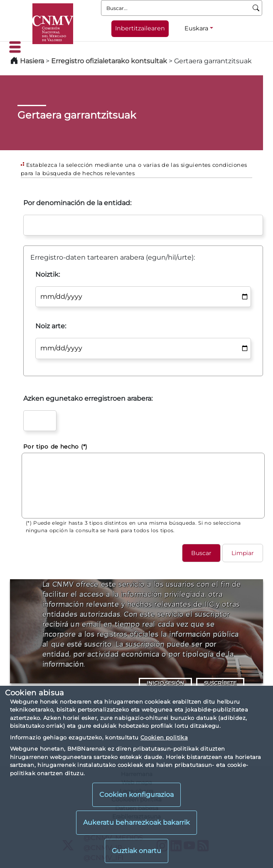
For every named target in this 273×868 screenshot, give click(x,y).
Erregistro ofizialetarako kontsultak (109, 61)
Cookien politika (164, 737)
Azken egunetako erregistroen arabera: (88, 398)
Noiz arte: (51, 326)
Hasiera (32, 61)
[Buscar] (256, 8)
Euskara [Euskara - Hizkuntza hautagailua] (196, 28)
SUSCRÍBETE (220, 683)
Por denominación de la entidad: (77, 203)
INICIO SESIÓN (165, 683)
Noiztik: (48, 274)
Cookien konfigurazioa (136, 795)
